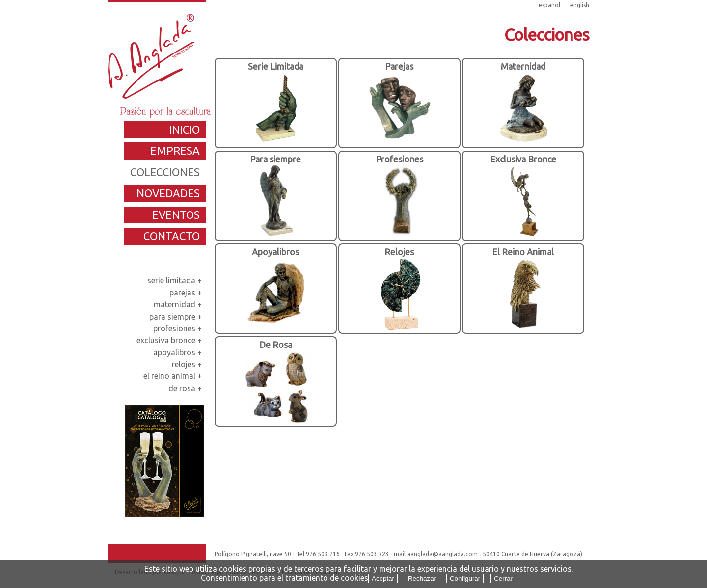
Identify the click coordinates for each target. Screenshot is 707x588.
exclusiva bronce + (170, 340)
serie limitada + (176, 280)
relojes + (188, 364)
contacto (172, 236)
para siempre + (177, 317)
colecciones (165, 172)
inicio (184, 129)
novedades (168, 193)
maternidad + (179, 304)
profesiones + (178, 328)
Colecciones (547, 34)
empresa (175, 150)
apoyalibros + (178, 352)
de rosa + (186, 388)
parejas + (187, 293)
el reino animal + (174, 376)
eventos (176, 215)
